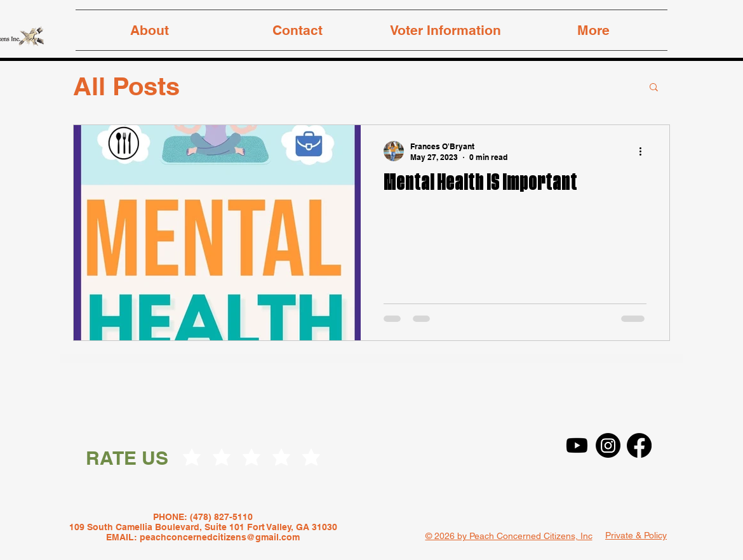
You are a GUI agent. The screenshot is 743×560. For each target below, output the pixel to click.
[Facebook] (639, 445)
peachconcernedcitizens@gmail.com (220, 537)
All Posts (126, 86)
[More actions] (645, 151)
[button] (654, 88)
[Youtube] (577, 445)
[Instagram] (608, 445)
